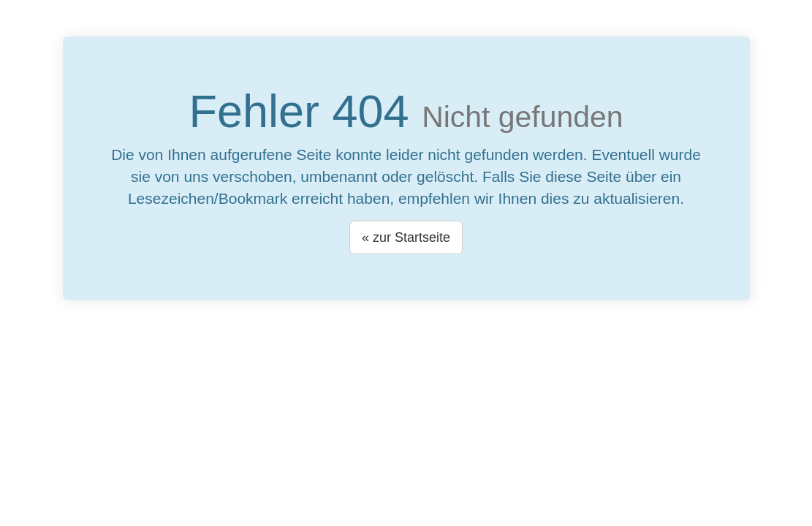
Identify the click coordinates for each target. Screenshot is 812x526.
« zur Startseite (406, 237)
